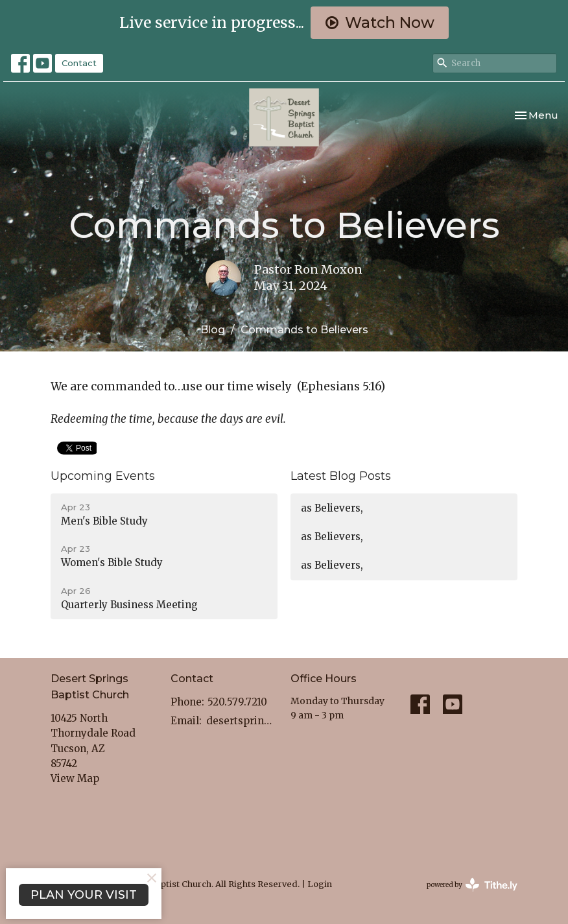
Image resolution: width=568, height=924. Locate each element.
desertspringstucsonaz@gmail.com (242, 721)
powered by (472, 885)
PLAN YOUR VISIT (84, 895)
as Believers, (332, 508)
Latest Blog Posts (341, 476)
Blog (213, 330)
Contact (79, 63)
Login (320, 884)
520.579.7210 (237, 702)
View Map (75, 778)
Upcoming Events (103, 476)
